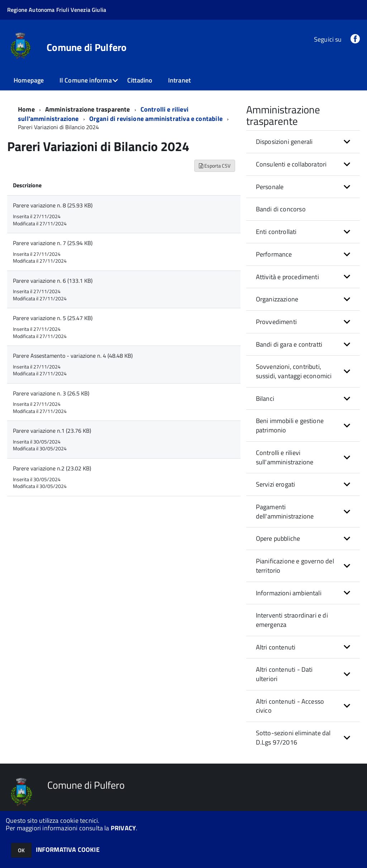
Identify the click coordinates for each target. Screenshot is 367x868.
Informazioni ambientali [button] (289, 593)
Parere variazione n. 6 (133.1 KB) (53, 281)
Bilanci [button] (265, 398)
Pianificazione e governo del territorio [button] (295, 566)
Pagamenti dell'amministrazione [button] (285, 512)
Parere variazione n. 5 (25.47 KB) (53, 318)
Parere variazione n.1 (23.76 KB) (52, 431)
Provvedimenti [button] (276, 322)
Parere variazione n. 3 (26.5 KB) (51, 393)
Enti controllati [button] (276, 232)
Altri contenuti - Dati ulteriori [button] (284, 674)
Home (26, 109)
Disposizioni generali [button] (284, 142)
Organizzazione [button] (277, 299)
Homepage (29, 80)
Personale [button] (270, 187)
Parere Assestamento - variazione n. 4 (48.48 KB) (73, 356)
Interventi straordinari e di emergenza (292, 620)
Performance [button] (274, 254)
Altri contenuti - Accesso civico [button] (290, 706)
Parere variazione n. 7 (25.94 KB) (53, 243)
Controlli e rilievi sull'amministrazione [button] (285, 457)
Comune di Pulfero (87, 47)
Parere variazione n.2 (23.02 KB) (52, 468)
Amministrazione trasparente (88, 109)
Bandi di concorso (281, 209)
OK (21, 850)
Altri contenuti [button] (276, 647)
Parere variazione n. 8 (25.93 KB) (53, 205)
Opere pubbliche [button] (278, 538)
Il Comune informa (86, 80)
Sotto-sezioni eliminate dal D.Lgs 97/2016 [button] (293, 738)
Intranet (179, 80)
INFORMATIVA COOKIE (68, 850)
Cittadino (140, 80)
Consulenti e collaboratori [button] (291, 164)
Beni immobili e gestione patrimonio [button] (290, 425)
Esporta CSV (215, 166)
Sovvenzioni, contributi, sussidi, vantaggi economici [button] (294, 371)
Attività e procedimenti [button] (287, 277)
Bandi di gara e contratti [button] (289, 344)
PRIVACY (123, 828)
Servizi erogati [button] (276, 484)
